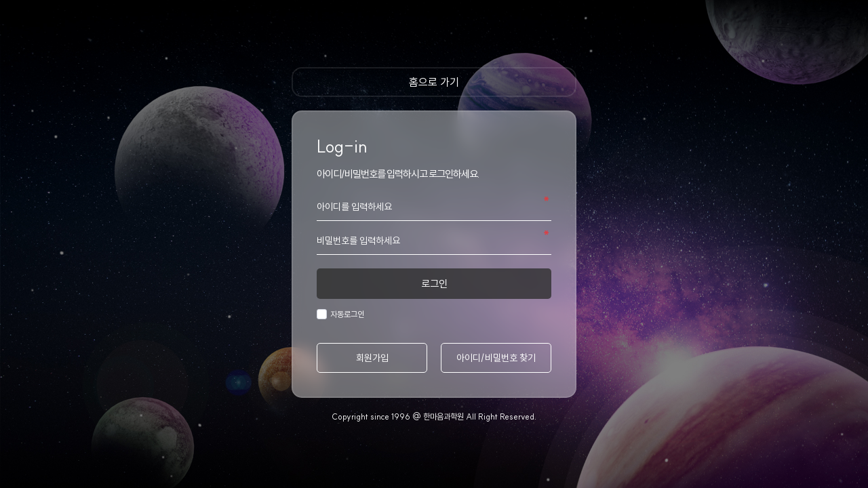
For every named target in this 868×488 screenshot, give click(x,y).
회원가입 (372, 358)
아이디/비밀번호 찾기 (496, 358)
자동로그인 (346, 314)
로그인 (434, 284)
